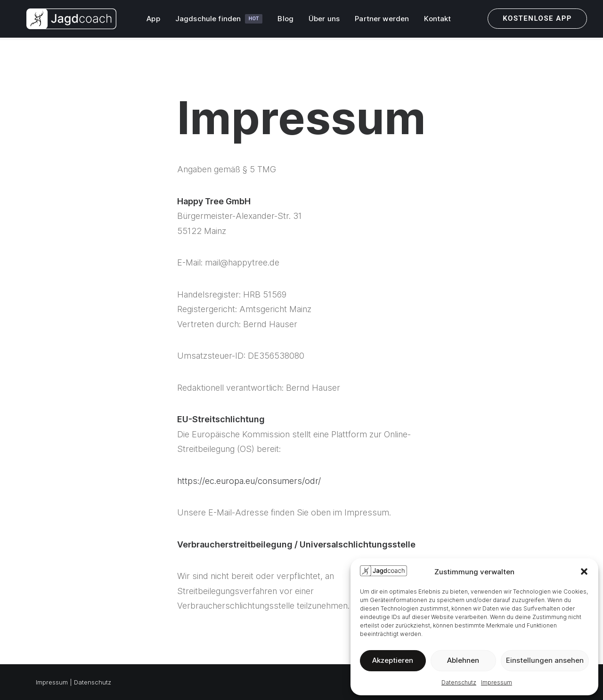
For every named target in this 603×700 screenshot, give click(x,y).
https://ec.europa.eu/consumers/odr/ (249, 481)
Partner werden (378, 20)
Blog (282, 20)
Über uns (320, 20)
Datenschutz (459, 682)
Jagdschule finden (215, 20)
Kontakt (434, 20)
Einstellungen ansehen (545, 660)
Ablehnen (463, 660)
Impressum (497, 682)
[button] (584, 571)
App (149, 20)
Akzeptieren (393, 660)
